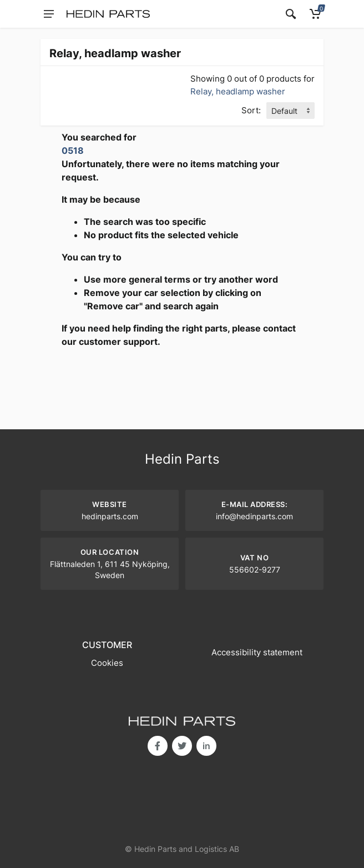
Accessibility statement (257, 652)
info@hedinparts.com (254, 516)
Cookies (107, 663)
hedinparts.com (110, 516)
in (206, 746)
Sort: (251, 110)
